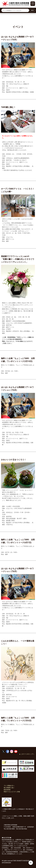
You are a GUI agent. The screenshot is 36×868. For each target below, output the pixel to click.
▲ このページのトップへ (27, 754)
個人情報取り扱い (9, 788)
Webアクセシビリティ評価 (12, 792)
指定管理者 (7, 790)
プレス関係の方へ (9, 786)
